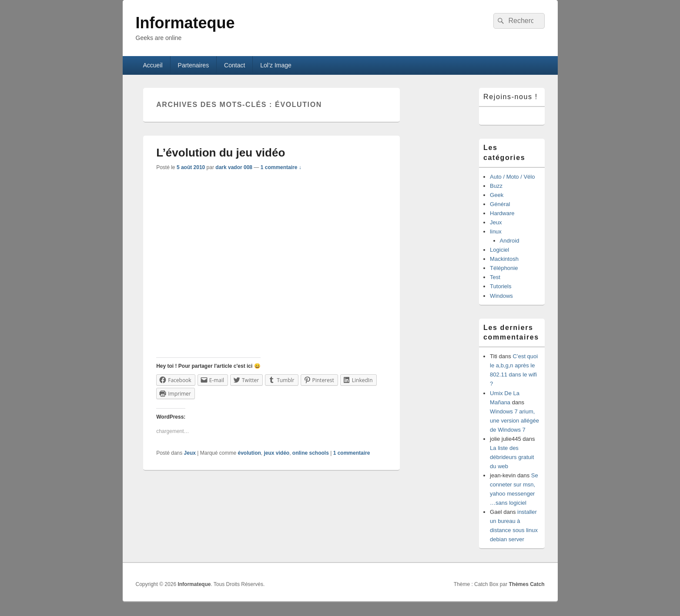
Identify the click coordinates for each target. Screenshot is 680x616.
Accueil (152, 65)
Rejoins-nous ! (511, 97)
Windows (501, 296)
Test (495, 277)
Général (500, 204)
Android (510, 241)
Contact (234, 65)
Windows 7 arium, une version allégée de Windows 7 (514, 421)
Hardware (502, 213)
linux (496, 231)
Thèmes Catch (526, 584)
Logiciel (499, 250)
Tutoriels (501, 286)
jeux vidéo (276, 453)
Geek (497, 195)
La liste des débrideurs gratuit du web (512, 457)
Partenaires (194, 65)
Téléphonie (504, 268)
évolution (249, 453)
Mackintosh (504, 259)
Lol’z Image (276, 65)
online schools (311, 453)
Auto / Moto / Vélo (512, 177)
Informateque (185, 23)
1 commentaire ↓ (281, 167)
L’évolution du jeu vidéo (221, 153)
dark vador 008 (234, 167)
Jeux (190, 453)
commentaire (352, 453)
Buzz (496, 186)
